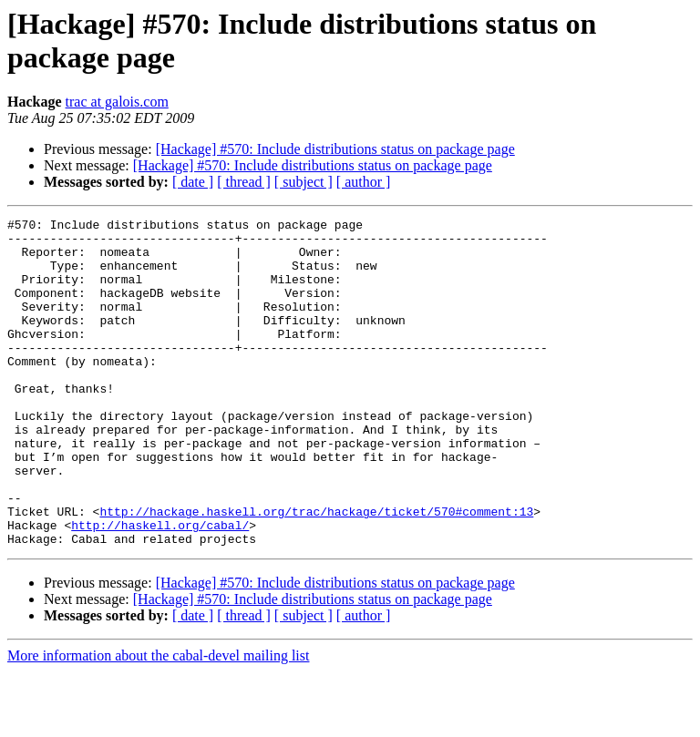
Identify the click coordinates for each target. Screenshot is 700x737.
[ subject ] (304, 182)
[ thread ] (244, 182)
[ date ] (193, 182)
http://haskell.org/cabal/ (160, 588)
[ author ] (364, 182)
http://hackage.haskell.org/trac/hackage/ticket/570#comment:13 (316, 571)
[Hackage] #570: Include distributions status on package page (335, 149)
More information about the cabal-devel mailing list (158, 721)
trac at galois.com (117, 102)
